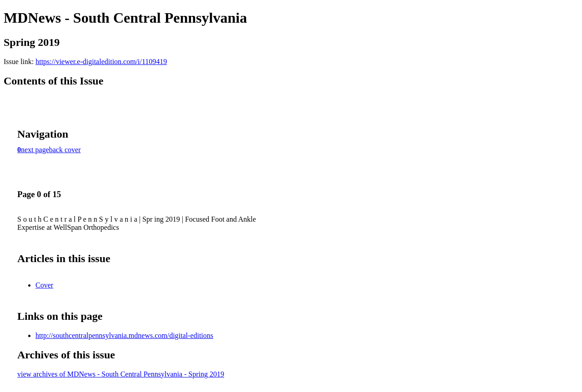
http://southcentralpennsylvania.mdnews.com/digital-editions (124, 335)
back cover (65, 150)
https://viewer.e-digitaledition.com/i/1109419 (101, 62)
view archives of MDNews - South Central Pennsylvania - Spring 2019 (121, 374)
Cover (44, 285)
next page (35, 150)
